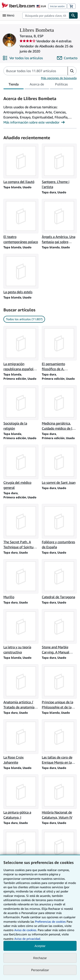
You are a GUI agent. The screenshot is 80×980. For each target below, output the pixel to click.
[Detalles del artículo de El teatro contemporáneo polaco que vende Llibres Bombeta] (21, 222)
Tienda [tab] (14, 85)
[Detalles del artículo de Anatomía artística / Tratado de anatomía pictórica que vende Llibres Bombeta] (21, 687)
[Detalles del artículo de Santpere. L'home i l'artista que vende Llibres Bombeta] (59, 166)
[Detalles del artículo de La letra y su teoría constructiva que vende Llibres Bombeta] (21, 632)
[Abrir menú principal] (9, 15)
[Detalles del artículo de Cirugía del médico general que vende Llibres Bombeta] (21, 467)
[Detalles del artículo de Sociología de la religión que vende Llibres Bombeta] (21, 408)
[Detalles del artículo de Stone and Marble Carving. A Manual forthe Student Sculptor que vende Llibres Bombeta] (59, 632)
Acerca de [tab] (37, 85)
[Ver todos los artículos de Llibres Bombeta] (23, 58)
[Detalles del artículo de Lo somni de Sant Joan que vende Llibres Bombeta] (59, 465)
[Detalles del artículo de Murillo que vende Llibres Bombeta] (21, 579)
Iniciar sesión (57, 6)
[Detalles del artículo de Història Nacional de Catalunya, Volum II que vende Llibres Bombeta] (59, 852)
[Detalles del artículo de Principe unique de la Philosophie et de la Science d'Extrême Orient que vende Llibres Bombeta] (59, 687)
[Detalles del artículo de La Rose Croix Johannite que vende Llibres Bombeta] (21, 742)
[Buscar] (73, 15)
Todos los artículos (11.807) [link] (24, 319)
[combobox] (46, 15)
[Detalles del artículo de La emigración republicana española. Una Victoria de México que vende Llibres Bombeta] (21, 349)
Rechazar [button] (40, 958)
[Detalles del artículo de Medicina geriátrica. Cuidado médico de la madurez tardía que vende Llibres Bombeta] (59, 408)
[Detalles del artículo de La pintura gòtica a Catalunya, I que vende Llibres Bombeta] (21, 797)
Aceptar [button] (40, 946)
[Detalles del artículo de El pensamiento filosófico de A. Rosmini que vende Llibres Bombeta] (59, 349)
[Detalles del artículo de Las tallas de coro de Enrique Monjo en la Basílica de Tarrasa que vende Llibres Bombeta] (59, 742)
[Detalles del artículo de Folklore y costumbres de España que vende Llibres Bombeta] (59, 527)
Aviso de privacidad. (28, 939)
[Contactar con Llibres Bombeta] (67, 58)
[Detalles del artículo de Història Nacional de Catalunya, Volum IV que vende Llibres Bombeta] (59, 797)
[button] (72, 71)
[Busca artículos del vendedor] (31, 71)
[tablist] (38, 85)
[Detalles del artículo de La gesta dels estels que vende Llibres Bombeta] (21, 274)
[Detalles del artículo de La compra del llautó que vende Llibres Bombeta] (21, 164)
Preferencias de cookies (50, 922)
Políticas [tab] (61, 85)
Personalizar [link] (40, 970)
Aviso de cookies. (26, 930)
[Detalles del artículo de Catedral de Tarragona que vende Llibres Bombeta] (59, 579)
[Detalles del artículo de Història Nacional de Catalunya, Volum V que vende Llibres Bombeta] (21, 852)
